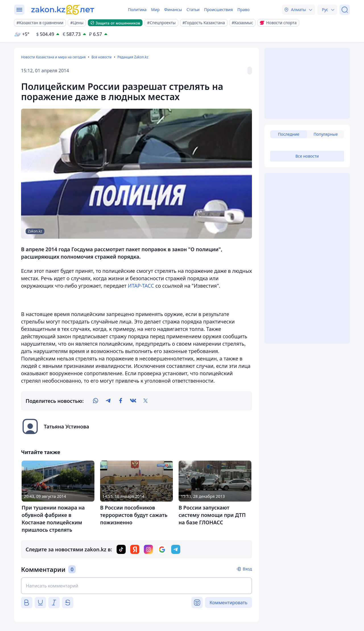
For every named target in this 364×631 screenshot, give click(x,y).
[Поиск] (345, 10)
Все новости (102, 57)
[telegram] (108, 401)
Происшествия (219, 10)
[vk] (133, 401)
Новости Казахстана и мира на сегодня (53, 57)
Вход (247, 569)
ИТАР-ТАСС (141, 286)
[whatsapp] (96, 401)
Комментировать (228, 603)
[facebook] (121, 401)
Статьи (193, 10)
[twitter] (146, 401)
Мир (155, 10)
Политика (137, 10)
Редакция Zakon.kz (133, 57)
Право (244, 10)
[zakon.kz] (63, 10)
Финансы (173, 10)
